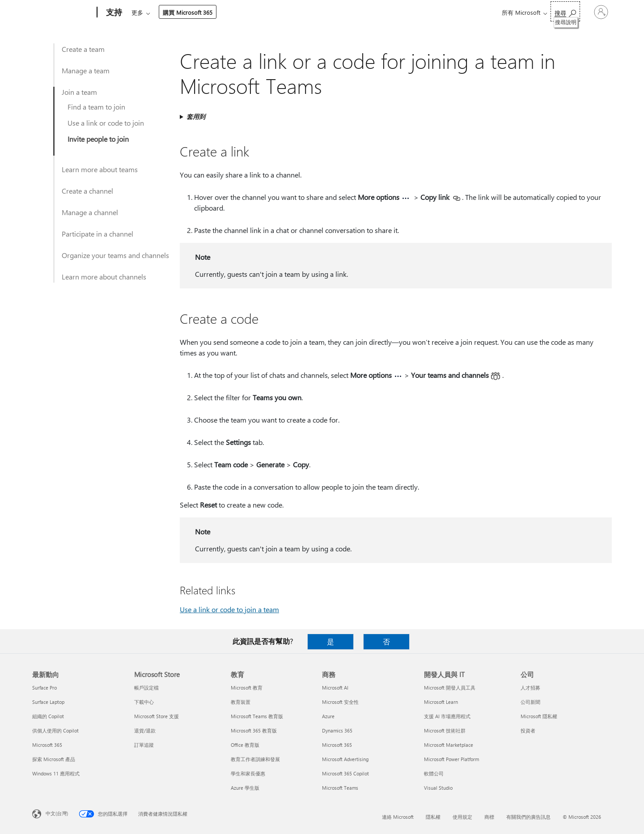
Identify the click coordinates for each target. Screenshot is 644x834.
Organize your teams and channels (115, 255)
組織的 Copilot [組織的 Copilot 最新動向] (48, 716)
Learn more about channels (104, 277)
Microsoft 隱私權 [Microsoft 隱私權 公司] (539, 716)
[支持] (113, 13)
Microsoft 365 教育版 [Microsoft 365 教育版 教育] (254, 730)
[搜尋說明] (547, 11)
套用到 (196, 116)
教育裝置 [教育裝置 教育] (241, 702)
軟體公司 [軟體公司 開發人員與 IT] (434, 773)
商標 (489, 817)
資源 (312, 12)
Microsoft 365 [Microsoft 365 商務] (337, 745)
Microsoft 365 (148, 12)
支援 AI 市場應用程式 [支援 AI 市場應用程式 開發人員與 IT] (447, 716)
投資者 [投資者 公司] (528, 730)
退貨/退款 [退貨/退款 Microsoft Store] (145, 730)
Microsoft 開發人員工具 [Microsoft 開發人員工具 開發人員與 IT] (450, 688)
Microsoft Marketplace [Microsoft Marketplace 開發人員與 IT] (449, 745)
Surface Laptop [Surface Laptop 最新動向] (48, 702)
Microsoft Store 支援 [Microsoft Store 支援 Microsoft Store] (157, 716)
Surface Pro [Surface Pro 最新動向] (44, 688)
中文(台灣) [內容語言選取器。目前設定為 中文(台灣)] (57, 813)
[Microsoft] (63, 13)
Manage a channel (90, 212)
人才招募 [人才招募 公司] (530, 688)
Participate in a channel (97, 234)
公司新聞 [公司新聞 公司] (530, 702)
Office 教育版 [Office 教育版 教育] (245, 745)
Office (183, 12)
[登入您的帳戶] (592, 12)
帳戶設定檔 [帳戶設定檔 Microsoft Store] (146, 688)
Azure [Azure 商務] (328, 716)
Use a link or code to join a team (229, 609)
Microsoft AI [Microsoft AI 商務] (335, 688)
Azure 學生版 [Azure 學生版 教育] (245, 788)
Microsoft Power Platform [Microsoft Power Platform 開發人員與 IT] (451, 759)
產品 (208, 12)
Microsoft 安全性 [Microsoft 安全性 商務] (340, 702)
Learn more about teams (100, 169)
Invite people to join (98, 139)
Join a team (79, 92)
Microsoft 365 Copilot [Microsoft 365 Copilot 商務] (345, 773)
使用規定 (462, 817)
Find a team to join (96, 107)
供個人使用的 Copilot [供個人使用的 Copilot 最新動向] (55, 730)
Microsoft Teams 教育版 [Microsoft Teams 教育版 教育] (257, 716)
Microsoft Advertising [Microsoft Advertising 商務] (345, 759)
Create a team (83, 49)
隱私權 (433, 817)
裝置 (237, 12)
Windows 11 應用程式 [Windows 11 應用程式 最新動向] (56, 773)
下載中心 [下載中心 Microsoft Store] (144, 702)
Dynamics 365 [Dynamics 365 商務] (337, 730)
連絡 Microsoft (398, 817)
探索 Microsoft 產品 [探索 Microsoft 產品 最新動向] (54, 759)
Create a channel (87, 191)
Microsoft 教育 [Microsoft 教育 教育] (247, 688)
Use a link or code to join (106, 123)
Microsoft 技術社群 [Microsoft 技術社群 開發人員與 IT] (445, 730)
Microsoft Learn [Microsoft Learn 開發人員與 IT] (441, 702)
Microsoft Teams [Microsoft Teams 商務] (340, 788)
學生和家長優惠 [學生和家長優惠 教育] (248, 773)
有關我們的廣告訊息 (528, 817)
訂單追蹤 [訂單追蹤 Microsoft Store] (144, 745)
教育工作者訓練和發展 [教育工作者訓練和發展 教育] (255, 759)
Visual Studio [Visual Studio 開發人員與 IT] (438, 788)
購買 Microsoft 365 (362, 12)
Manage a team (86, 70)
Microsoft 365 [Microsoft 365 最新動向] (47, 745)
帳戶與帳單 (274, 12)
